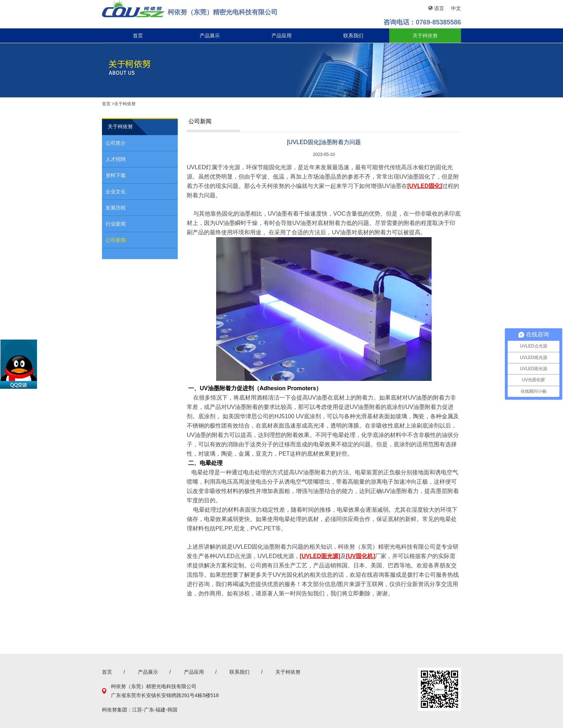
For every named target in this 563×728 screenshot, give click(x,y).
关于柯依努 (425, 36)
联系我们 (353, 36)
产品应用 (281, 36)
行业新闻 (116, 224)
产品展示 (210, 36)
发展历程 (116, 208)
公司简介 (116, 143)
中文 (456, 8)
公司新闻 (116, 240)
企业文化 (116, 192)
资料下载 (116, 175)
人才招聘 (116, 159)
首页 (138, 36)
